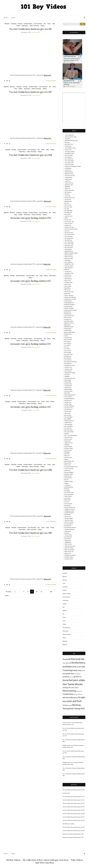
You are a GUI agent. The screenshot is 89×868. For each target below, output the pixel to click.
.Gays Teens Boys (69, 242)
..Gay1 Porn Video (69, 165)
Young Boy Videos (69, 557)
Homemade (66, 600)
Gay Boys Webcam (69, 406)
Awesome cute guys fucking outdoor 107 (73, 837)
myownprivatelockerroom (71, 467)
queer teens (67, 498)
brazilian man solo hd (70, 365)
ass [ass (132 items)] (67, 663)
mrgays (66, 459)
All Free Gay (67, 290)
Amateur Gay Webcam (70, 297)
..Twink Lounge (68, 179)
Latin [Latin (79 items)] (72, 688)
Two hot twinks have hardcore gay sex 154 (73, 790)
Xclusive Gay (68, 553)
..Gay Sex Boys (68, 157)
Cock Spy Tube (68, 384)
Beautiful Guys (68, 314)
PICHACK (67, 489)
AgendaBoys (68, 288)
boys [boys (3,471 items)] (69, 666)
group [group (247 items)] (76, 676)
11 (41, 592)
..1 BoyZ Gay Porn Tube (70, 137)
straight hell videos (69, 513)
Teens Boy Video (69, 520)
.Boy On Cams (68, 205)
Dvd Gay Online (68, 391)
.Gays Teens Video (69, 244)
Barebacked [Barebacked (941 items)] (77, 663)
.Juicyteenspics (68, 249)
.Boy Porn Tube (68, 207)
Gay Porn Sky (68, 411)
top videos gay (68, 537)
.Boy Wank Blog (68, 211)
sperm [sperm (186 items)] (76, 697)
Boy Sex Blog (68, 352)
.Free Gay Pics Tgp (69, 222)
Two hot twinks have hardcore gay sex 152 (73, 800)
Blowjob (7, 24)
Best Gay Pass (68, 317)
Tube (53, 24)
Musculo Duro (68, 463)
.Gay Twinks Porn (69, 238)
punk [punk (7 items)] (81, 691)
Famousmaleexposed (70, 395)
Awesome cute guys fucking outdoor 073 (30, 344)
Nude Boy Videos (69, 474)
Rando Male (67, 500)
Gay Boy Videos (28, 24)
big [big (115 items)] (84, 663)
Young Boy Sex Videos (70, 555)
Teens (49, 24)
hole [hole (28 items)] (80, 677)
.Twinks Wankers (69, 268)
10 (37, 592)
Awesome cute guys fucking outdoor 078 (30, 218)
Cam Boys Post (68, 367)
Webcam (65, 645)
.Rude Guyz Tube (69, 258)
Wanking (65, 641)
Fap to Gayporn (68, 397)
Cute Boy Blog (68, 386)
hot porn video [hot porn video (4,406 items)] (77, 680)
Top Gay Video (68, 535)
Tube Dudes (67, 539)
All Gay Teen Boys (69, 295)
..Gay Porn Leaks (69, 155)
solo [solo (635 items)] (71, 697)
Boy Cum (67, 347)
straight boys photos (70, 509)
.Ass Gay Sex (68, 200)
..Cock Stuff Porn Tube (70, 148)
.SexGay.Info (67, 260)
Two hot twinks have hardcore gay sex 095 (30, 533)
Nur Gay (66, 480)
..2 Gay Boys (67, 139)
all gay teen (67, 293)
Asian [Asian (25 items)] (64, 663)
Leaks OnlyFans (68, 446)
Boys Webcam (68, 364)
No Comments (36, 32)
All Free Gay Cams (69, 292)
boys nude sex (68, 360)
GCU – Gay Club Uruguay (71, 435)
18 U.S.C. (6, 18)
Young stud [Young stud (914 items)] (79, 708)
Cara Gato (67, 375)
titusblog (67, 533)
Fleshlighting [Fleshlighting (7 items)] (77, 674)
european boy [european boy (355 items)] (68, 673)
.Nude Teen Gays (69, 257)
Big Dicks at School (69, 323)
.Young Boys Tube (69, 273)
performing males (69, 487)
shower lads (67, 505)
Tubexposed (68, 540)
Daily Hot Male (68, 389)
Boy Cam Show (68, 340)
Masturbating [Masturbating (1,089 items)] (69, 691)
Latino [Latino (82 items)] (76, 688)
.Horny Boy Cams (69, 246)
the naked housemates (70, 528)
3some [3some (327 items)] (65, 659)
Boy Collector (68, 343)
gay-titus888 (68, 419)
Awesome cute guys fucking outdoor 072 (30, 407)
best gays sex (68, 319)
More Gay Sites (68, 458)
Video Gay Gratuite (69, 550)
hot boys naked (68, 439)
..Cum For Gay (68, 150)
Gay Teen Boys (38, 24)
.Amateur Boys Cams (70, 198)
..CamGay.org (68, 146)
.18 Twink (67, 194)
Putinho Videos (68, 496)
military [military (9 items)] (78, 691)
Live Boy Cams (66, 793)
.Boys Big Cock (68, 212)
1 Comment (36, 410)
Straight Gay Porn (67, 745)
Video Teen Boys (34, 26)
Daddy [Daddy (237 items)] (75, 670)
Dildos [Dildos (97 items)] (80, 670)
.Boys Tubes (67, 214)
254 (51, 592)
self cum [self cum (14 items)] (76, 694)
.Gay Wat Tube (68, 240)
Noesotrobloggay (69, 472)
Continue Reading (51, 81)
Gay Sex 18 (67, 413)
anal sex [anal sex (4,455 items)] (80, 659)
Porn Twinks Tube (69, 493)
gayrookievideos (69, 426)
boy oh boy (67, 349)
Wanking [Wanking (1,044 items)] (76, 705)
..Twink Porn (67, 181)
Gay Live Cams (68, 410)
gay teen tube (68, 415)
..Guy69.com (68, 170)
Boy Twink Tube (68, 354)
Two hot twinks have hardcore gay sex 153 (73, 797)
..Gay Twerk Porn (69, 159)
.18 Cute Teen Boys (69, 190)
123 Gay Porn (68, 277)
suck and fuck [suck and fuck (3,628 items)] (74, 701)
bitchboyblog (68, 330)
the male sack (68, 526)
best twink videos (69, 321)
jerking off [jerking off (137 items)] (66, 687)
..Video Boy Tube (69, 185)
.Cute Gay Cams (68, 216)
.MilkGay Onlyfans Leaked (71, 253)
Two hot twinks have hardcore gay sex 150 (73, 807)
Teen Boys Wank (69, 518)
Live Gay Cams (68, 450)
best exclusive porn (69, 316)
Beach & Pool (68, 312)
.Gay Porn (67, 231)
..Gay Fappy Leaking (69, 152)
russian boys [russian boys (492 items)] (68, 694)
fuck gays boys (68, 400)
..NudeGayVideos (69, 172)
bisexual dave (68, 329)
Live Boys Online (68, 448)
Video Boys (25, 26)
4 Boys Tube (67, 284)
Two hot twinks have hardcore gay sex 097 (30, 92)
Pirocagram (67, 491)
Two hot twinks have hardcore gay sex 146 (73, 820)
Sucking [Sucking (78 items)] (65, 705)
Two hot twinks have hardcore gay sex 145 (73, 827)
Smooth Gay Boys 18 (70, 507)
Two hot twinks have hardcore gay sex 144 (73, 831)
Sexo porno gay (68, 504)
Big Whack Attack (69, 327)
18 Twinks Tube (68, 282)
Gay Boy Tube (68, 404)
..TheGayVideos (68, 177)
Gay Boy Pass (68, 402)
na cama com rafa (69, 469)
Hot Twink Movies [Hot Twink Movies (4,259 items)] (73, 684)
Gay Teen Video (68, 417)
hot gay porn (68, 441)
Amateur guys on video (70, 299)
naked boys (67, 470)
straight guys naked (69, 511)
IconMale (67, 445)
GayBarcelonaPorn (69, 421)
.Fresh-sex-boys (68, 223)
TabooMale (67, 515)
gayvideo (67, 434)
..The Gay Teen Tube (70, 176)
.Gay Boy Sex (68, 225)
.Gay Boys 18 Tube (69, 227)
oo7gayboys (68, 485)
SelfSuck (65, 611)
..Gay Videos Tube (69, 163)
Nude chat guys (68, 476)
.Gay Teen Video (69, 236)
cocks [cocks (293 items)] (79, 667)
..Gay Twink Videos (69, 161)
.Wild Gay (67, 270)
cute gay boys (68, 388)
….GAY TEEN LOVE (69, 135)
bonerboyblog (68, 338)
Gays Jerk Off (68, 428)
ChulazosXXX (68, 380)
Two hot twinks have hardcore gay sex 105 (30, 29)
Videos (43, 26)
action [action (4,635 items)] (72, 659)
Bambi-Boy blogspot (70, 305)
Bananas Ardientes (69, 308)
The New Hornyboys (70, 529)
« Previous (8, 592)
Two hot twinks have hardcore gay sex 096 (30, 470)
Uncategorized (66, 628)
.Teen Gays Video (69, 266)
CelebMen (67, 376)
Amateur (65, 573)
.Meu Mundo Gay (69, 251)
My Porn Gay (68, 465)
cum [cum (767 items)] (83, 667)
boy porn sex (68, 351)
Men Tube (67, 454)
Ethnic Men (67, 393)
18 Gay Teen (68, 281)
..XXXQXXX (67, 187)
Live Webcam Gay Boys (69, 824)
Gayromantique (68, 424)
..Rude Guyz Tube (69, 174)
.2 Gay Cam (67, 196)
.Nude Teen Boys (69, 255)
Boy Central (67, 341)
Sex (45, 24)
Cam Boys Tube (68, 369)
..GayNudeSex (68, 168)
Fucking (20, 24)
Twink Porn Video (69, 548)
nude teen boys (68, 478)
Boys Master (68, 358)
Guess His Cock (68, 437)
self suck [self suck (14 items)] (80, 694)
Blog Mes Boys (68, 334)
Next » (7, 596)
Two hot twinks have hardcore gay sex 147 (73, 817)
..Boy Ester (67, 142)
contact (13, 18)
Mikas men (67, 456)
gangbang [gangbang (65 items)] (66, 677)
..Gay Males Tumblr (69, 153)
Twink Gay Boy (68, 544)
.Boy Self (66, 209)
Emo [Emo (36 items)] (84, 670)
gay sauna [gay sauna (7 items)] (72, 677)
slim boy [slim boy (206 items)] (66, 697)
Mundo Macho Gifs (69, 461)
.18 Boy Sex (67, 188)
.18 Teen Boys (68, 192)
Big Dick (6, 87)
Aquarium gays (68, 301)
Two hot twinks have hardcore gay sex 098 (30, 155)
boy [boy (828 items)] (64, 667)
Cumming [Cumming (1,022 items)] (67, 670)
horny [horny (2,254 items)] (66, 680)
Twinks (18, 26)
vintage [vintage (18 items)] (70, 705)
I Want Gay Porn (68, 443)
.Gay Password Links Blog (71, 229)
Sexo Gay (67, 502)
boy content (67, 345)
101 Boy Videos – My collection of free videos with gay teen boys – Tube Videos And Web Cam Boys (44, 861)
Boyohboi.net (68, 356)
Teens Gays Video (69, 522)
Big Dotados (67, 325)
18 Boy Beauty (68, 279)
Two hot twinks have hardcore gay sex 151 (73, 803)
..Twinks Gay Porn (69, 183)
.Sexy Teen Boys (68, 262)
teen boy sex (68, 517)
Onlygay (66, 483)
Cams (64, 583)
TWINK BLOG (68, 542)
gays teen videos (69, 430)
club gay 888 (68, 382)
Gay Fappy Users (69, 408)
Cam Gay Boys (68, 371)
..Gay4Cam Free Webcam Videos (73, 166)
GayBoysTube (68, 422)
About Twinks (68, 286)
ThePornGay (68, 531)
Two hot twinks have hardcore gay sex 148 (73, 814)
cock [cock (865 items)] (74, 667)
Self (63, 607)
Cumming (14, 24)
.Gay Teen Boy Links (69, 234)
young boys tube (69, 559)
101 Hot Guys (68, 275)
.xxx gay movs (68, 271)
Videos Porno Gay (69, 552)
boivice (66, 336)
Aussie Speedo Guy (69, 303)
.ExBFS (66, 218)
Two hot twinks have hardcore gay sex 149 (73, 810)
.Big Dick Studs (68, 201)
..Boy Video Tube (69, 144)
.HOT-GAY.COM (68, 247)
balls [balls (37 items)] (70, 663)
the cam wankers (69, 524)
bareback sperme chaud (70, 310)
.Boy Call (67, 203)
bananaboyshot (68, 306)
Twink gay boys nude (70, 546)
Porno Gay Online (69, 494)
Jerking (64, 604)
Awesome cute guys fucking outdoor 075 (30, 281)
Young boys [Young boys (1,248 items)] (68, 708)
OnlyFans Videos (69, 481)
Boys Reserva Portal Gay (71, 362)
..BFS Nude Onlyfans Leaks (71, 141)
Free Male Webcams (69, 399)
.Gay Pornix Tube (69, 233)
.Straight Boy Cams (69, 264)
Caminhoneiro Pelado (70, 373)
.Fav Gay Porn (68, 220)
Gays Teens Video (69, 432)
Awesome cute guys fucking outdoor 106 (73, 834)
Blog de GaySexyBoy (70, 332)
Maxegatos (67, 452)
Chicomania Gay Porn (70, 378)
